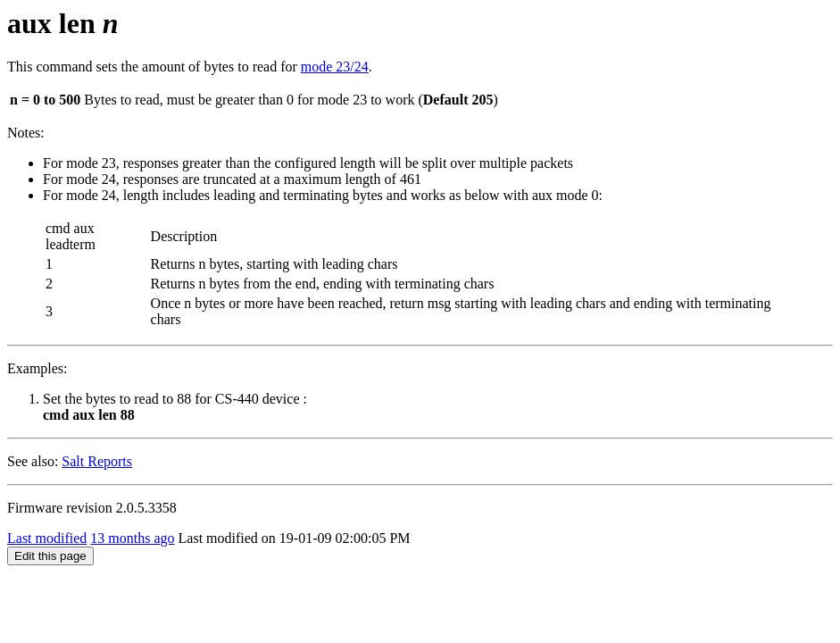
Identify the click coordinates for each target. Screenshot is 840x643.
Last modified (47, 538)
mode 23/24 (335, 67)
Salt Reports (97, 461)
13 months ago (132, 538)
